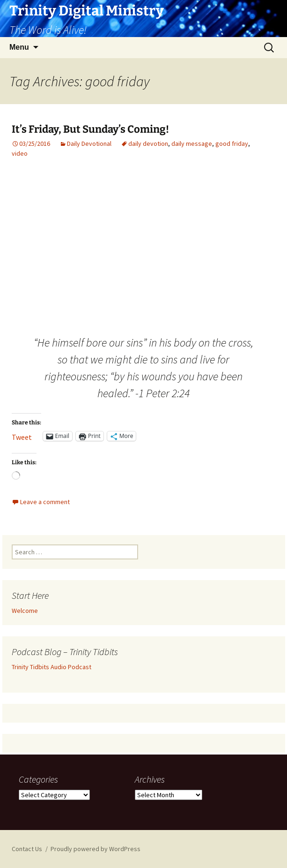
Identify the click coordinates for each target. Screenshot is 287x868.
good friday (232, 143)
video (20, 153)
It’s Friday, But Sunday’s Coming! (90, 129)
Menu (19, 47)
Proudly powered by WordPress (96, 849)
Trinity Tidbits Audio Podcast (52, 667)
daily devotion (148, 143)
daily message (192, 143)
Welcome (25, 611)
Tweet (22, 436)
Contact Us (27, 849)
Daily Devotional (89, 143)
